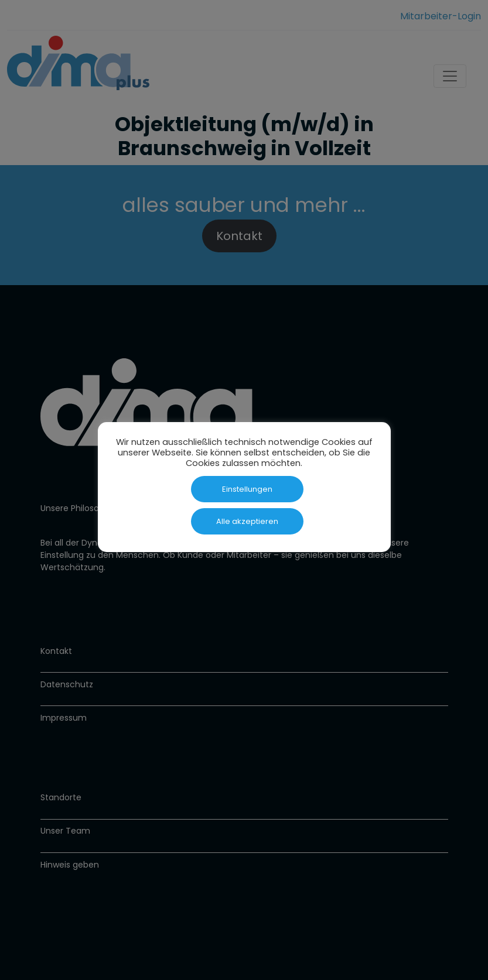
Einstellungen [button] (247, 489)
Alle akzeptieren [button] (247, 521)
